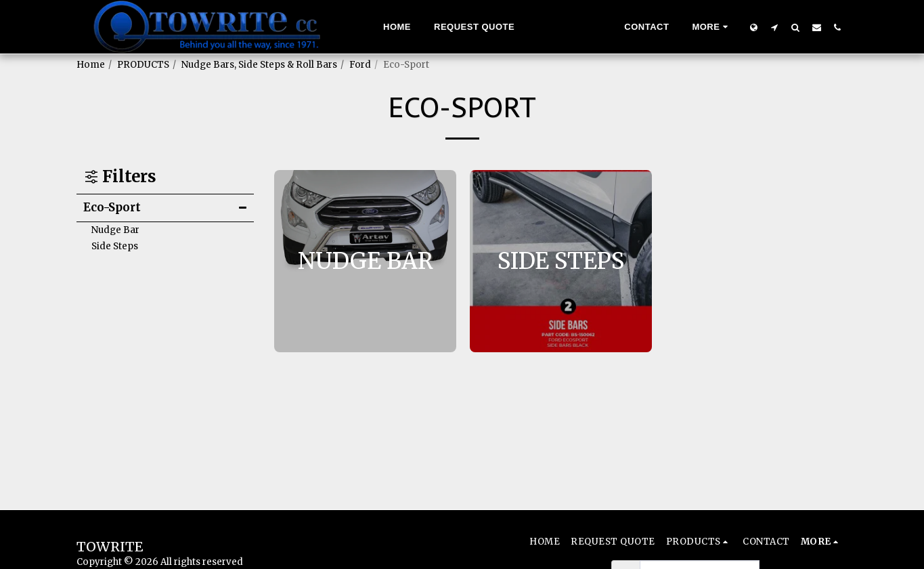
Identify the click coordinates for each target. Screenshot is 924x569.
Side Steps (115, 246)
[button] (775, 27)
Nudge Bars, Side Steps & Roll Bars (259, 65)
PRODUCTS (143, 65)
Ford (360, 65)
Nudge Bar (115, 230)
